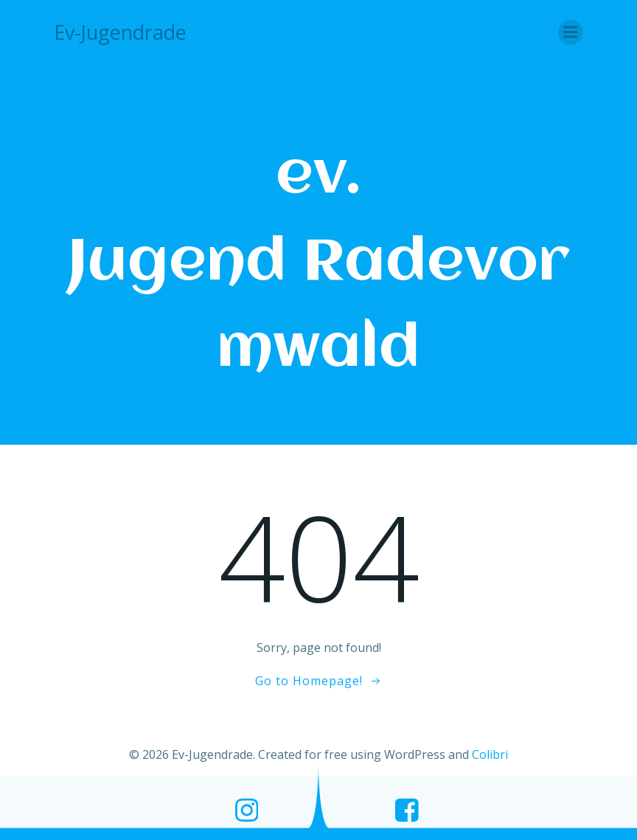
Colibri (490, 754)
